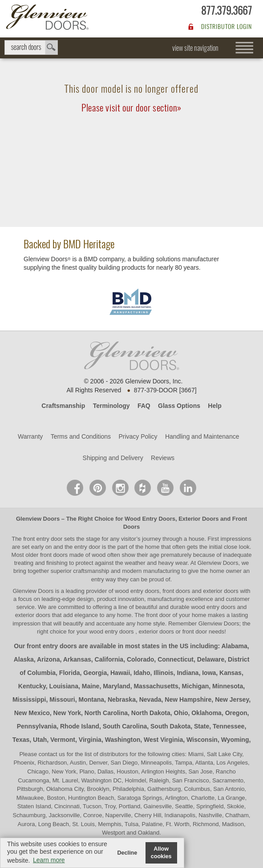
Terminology (111, 406)
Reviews (163, 458)
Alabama (234, 646)
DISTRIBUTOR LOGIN (227, 27)
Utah (40, 740)
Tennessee (229, 726)
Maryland (116, 686)
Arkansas (77, 659)
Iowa (209, 673)
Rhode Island (80, 726)
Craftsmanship (63, 406)
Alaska (24, 659)
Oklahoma (206, 713)
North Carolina (106, 713)
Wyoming (235, 740)
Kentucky (32, 686)
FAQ (144, 406)
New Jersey (232, 699)
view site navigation (195, 48)
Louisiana (64, 686)
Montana (92, 699)
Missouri (62, 699)
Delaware (211, 659)
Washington (123, 740)
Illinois (163, 673)
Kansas (231, 673)
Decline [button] (127, 853)
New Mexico (32, 713)
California (109, 659)
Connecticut (176, 659)
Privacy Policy (138, 436)
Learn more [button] (49, 860)
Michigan (196, 686)
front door (159, 615)
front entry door (44, 539)
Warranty (30, 436)
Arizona (48, 659)
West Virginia (163, 740)
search (31, 47)
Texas (21, 740)
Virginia (90, 740)
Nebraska (122, 699)
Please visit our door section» (131, 108)
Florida (70, 673)
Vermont (63, 740)
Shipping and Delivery (113, 458)
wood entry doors (214, 607)
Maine (91, 686)
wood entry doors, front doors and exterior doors (176, 591)
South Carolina (125, 726)
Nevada (150, 699)
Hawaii (120, 673)
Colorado (140, 659)
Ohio (181, 713)
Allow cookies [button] (161, 853)
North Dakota (151, 713)
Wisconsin (202, 740)
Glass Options (179, 406)
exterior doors (33, 615)
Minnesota (228, 686)
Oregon (236, 713)
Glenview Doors (38, 519)
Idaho (142, 673)
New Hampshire (188, 699)
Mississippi (29, 699)
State (202, 726)
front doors (54, 555)
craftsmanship (91, 571)
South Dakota (170, 726)
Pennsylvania (37, 726)
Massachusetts (156, 686)
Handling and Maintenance (202, 436)
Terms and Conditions (81, 436)
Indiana (188, 673)
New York (67, 713)
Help (214, 406)
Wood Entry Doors (150, 519)
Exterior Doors (198, 519)
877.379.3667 (227, 10)
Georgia (95, 673)
